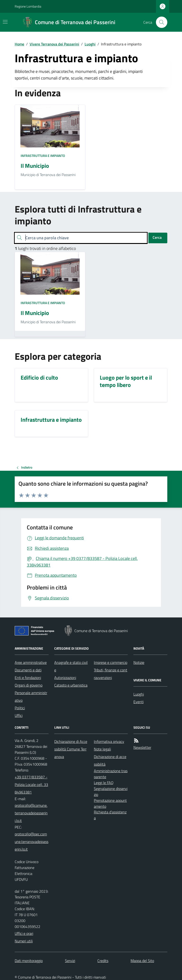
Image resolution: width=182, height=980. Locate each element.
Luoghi (90, 44)
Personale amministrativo (31, 696)
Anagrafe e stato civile (71, 666)
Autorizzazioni (65, 678)
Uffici (19, 715)
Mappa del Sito (142, 961)
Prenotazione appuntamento (110, 803)
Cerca (157, 237)
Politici (20, 708)
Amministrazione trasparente (111, 774)
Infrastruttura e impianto (43, 156)
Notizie (139, 662)
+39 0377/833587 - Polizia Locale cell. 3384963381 (31, 785)
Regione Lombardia (28, 6)
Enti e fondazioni (28, 678)
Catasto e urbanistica (71, 685)
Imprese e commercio (111, 662)
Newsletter (142, 747)
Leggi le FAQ (104, 783)
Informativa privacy (109, 741)
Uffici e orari (24, 933)
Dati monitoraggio (29, 961)
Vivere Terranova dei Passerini (54, 44)
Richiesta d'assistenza (110, 815)
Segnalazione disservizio (111, 792)
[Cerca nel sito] (160, 22)
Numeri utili (24, 941)
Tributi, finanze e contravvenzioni (111, 674)
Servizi (70, 961)
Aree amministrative (31, 662)
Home (19, 44)
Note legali (102, 749)
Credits (103, 961)
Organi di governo (29, 685)
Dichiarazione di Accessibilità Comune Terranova (71, 749)
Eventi (139, 702)
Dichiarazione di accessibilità (110, 760)
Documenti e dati (28, 670)
